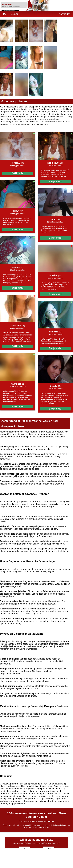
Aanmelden (65, 14)
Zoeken (15, 14)
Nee (49, 848)
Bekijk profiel (18, 173)
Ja (24, 848)
